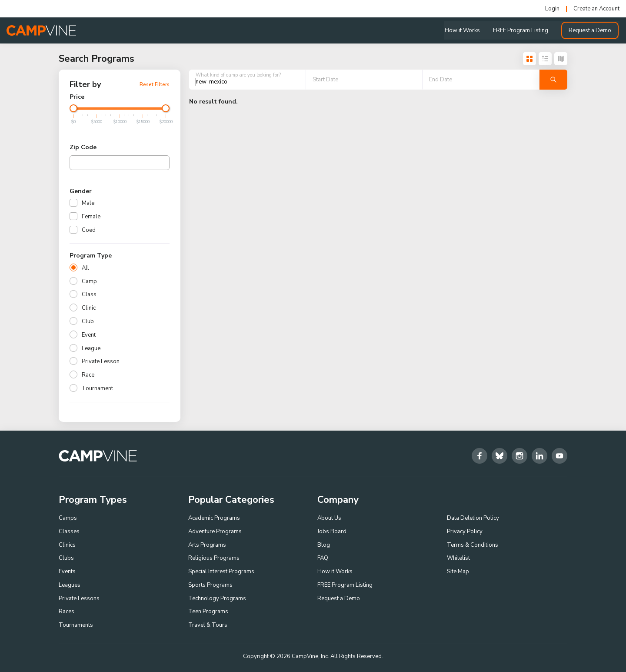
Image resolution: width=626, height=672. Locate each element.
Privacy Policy (465, 532)
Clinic (89, 308)
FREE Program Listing (521, 30)
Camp (89, 281)
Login (552, 9)
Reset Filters (155, 84)
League (91, 348)
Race (88, 375)
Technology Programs (217, 598)
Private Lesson (101, 361)
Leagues (70, 585)
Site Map (458, 572)
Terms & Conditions (473, 545)
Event (89, 335)
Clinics (67, 545)
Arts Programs (207, 545)
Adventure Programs (215, 532)
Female (91, 217)
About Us (329, 518)
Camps (68, 518)
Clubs (66, 558)
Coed (89, 230)
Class (89, 294)
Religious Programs (214, 558)
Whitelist (458, 558)
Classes (69, 532)
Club (88, 321)
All (85, 268)
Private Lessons (79, 598)
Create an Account (596, 9)
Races (67, 612)
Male (88, 203)
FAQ (323, 558)
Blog (324, 545)
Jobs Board (332, 532)
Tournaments (76, 625)
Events (67, 572)
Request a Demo (591, 30)
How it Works (463, 30)
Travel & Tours (208, 625)
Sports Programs (210, 585)
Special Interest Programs (221, 572)
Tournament (97, 388)
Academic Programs (214, 518)
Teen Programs (208, 612)
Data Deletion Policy (473, 518)
